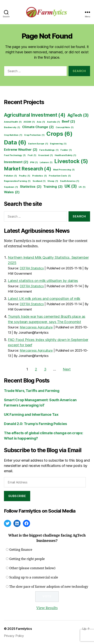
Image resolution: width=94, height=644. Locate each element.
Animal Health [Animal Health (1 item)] (13, 122)
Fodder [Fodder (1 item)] (66, 150)
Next (67, 369)
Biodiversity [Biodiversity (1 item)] (12, 128)
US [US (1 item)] (82, 187)
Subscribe (17, 496)
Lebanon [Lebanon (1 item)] (46, 163)
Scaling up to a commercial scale (34, 577)
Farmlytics (24, 629)
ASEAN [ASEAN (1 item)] (29, 122)
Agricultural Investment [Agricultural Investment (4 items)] (35, 115)
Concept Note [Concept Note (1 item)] (65, 128)
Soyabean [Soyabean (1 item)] (11, 187)
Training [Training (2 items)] (53, 187)
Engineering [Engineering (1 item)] (58, 144)
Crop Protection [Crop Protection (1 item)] (34, 135)
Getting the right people (27, 559)
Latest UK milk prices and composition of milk (44, 299)
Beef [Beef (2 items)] (68, 122)
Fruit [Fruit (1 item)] (32, 155)
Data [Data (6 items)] (15, 142)
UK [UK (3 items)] (71, 186)
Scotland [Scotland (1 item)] (39, 181)
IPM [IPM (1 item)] (34, 163)
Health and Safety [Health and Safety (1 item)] (65, 155)
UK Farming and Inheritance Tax (31, 414)
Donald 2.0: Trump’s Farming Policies (35, 424)
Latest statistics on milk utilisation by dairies (43, 281)
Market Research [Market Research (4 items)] (28, 169)
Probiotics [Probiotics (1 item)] (40, 176)
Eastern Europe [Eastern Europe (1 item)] (38, 144)
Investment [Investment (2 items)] (16, 162)
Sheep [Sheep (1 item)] (53, 181)
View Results (47, 608)
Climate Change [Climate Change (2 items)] (38, 127)
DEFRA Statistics (32, 268)
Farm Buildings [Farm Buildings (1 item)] (49, 150)
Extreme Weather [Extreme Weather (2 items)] (21, 150)
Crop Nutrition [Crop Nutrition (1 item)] (13, 135)
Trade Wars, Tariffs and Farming (32, 391)
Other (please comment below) (32, 568)
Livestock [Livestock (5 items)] (71, 161)
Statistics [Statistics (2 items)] (31, 187)
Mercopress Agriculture (36, 327)
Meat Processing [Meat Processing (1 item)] (64, 170)
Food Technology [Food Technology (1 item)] (15, 155)
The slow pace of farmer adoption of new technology (49, 587)
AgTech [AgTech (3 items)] (78, 115)
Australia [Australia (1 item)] (54, 122)
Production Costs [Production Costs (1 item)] (60, 176)
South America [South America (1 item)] (70, 181)
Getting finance (21, 550)
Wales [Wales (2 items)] (12, 192)
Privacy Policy (14, 636)
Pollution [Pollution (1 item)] (10, 176)
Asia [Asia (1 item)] (41, 122)
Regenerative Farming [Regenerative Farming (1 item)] (17, 181)
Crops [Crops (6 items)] (59, 134)
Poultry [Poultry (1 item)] (25, 176)
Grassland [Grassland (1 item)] (45, 155)
